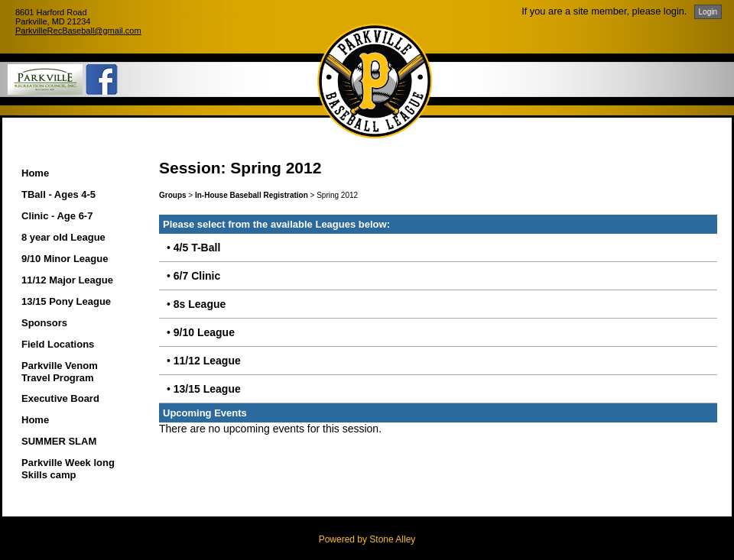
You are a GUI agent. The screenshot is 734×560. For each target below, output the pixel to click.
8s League (200, 304)
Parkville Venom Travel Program (60, 372)
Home (35, 173)
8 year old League (63, 237)
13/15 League (207, 389)
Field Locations (58, 344)
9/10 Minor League (65, 259)
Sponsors (44, 323)
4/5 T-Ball (197, 248)
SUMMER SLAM (59, 441)
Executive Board (60, 398)
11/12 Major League (67, 280)
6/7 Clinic (197, 276)
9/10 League (204, 332)
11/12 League (207, 361)
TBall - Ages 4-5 (58, 194)
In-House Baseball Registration (252, 195)
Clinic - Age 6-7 (57, 216)
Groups (173, 195)
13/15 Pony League (66, 301)
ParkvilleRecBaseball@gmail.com (78, 31)
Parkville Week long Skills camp (68, 469)
